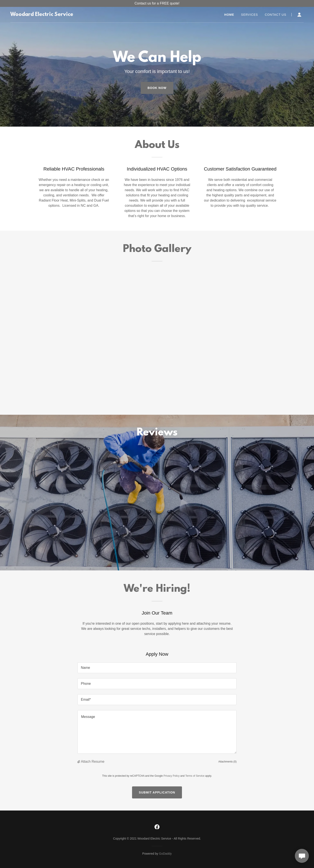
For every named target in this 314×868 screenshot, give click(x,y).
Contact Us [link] (276, 15)
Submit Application (157, 792)
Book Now (157, 88)
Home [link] (229, 15)
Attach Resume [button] (93, 762)
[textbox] (157, 668)
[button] (299, 15)
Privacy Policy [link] (172, 776)
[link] (42, 15)
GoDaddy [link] (165, 854)
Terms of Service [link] (195, 776)
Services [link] (250, 15)
